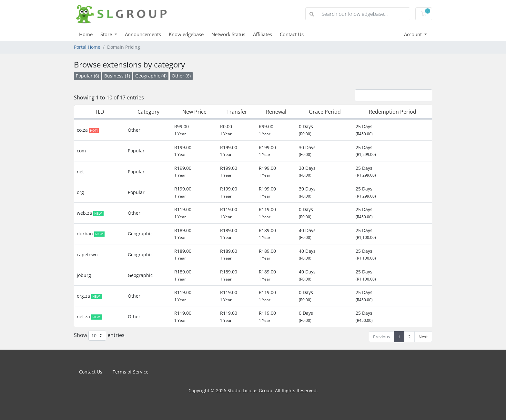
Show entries (99, 336)
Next (423, 337)
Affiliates (263, 34)
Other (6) (181, 76)
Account (414, 34)
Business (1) (117, 76)
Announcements (143, 34)
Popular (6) (87, 76)
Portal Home (87, 47)
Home (86, 34)
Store (107, 34)
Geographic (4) (151, 76)
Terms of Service (131, 372)
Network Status (228, 34)
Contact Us (292, 34)
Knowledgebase (186, 34)
